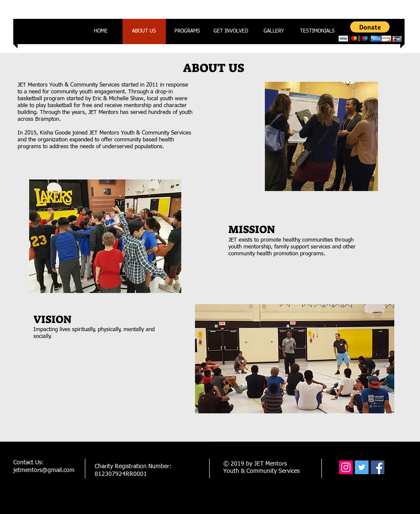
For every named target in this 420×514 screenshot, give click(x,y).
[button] (370, 31)
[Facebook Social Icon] (378, 467)
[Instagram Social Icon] (346, 467)
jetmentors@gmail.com (44, 470)
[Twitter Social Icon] (362, 467)
